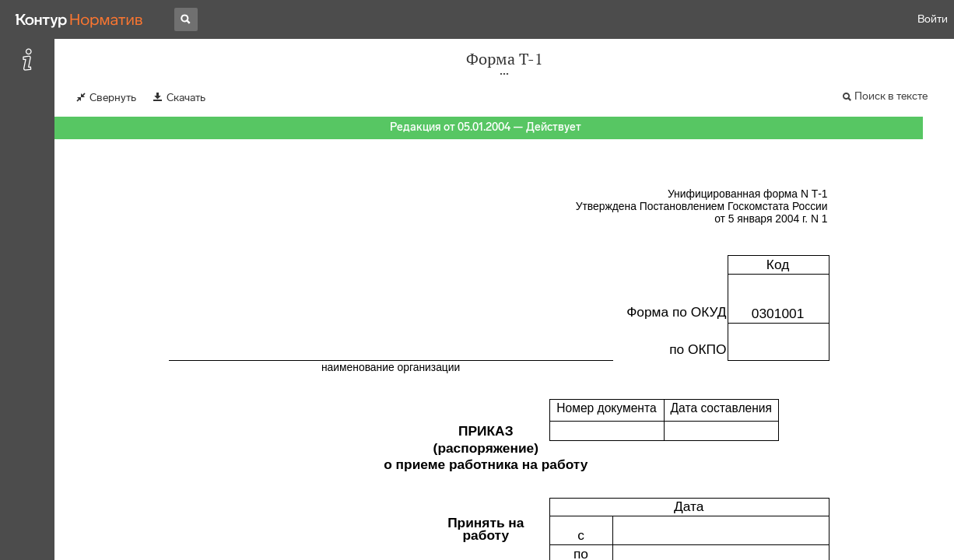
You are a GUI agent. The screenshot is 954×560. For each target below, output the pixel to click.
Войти (933, 19)
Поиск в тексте (891, 96)
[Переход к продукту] (79, 19)
